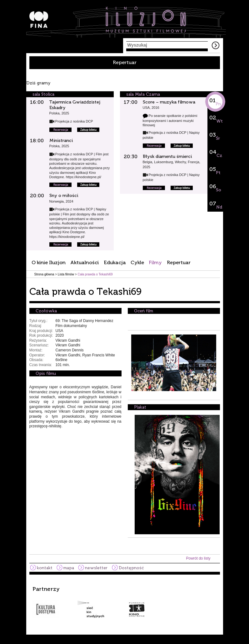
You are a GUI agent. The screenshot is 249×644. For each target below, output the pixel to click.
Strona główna (44, 274)
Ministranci (61, 141)
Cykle (137, 262)
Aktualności (85, 262)
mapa (69, 568)
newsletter (96, 568)
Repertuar (125, 62)
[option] (125, 602)
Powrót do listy (198, 558)
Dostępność (131, 568)
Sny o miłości (64, 196)
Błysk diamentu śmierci (167, 156)
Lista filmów (66, 274)
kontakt (45, 568)
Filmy (155, 262)
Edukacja (115, 262)
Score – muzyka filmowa (169, 102)
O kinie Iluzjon (49, 262)
